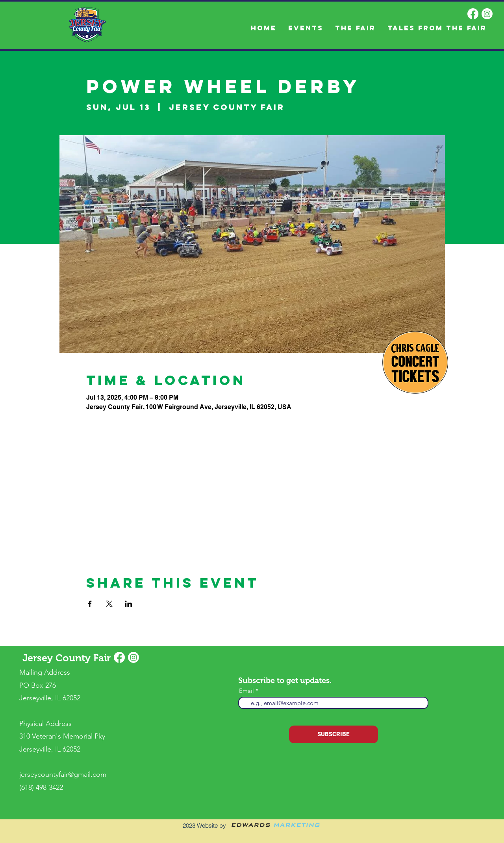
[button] (355, 28)
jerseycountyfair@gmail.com (63, 774)
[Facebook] (473, 14)
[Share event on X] (109, 604)
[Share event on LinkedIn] (129, 604)
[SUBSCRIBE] (334, 734)
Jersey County (58, 658)
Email (246, 691)
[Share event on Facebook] (90, 604)
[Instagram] (487, 14)
